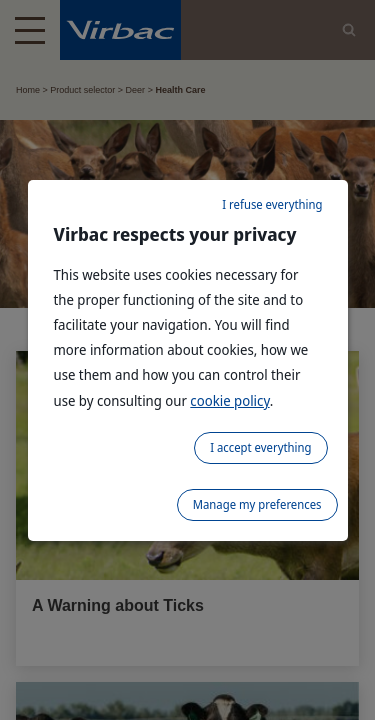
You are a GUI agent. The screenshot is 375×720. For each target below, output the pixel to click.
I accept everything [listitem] (260, 447)
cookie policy (229, 400)
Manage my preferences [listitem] (257, 504)
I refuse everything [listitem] (272, 204)
